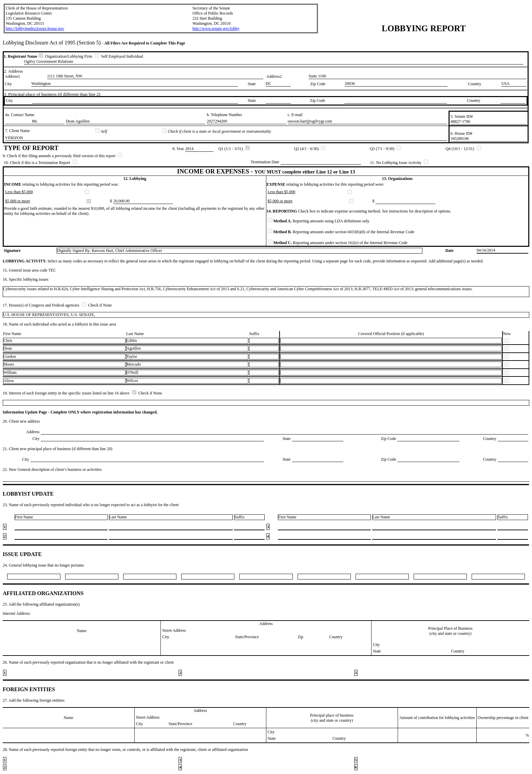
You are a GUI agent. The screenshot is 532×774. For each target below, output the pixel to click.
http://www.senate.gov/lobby (216, 29)
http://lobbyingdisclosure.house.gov (35, 29)
